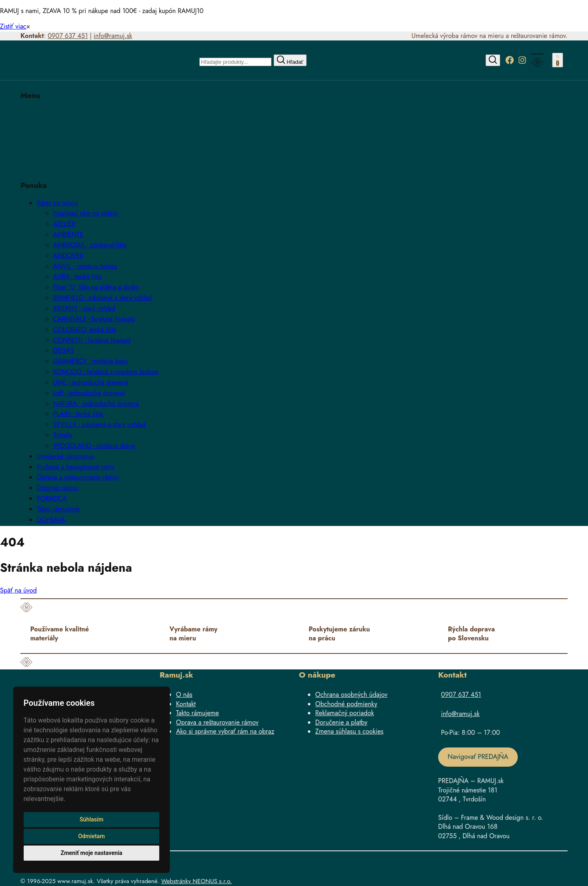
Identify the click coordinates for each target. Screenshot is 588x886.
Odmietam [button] (91, 836)
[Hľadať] (493, 60)
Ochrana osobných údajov (351, 695)
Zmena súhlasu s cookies (349, 731)
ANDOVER (68, 256)
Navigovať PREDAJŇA (478, 757)
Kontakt (186, 704)
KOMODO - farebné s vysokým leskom (106, 372)
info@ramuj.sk (113, 36)
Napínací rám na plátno (86, 213)
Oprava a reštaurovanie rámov (217, 722)
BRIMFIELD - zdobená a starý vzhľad (102, 298)
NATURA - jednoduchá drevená (96, 404)
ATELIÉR (64, 224)
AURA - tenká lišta (77, 276)
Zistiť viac (13, 26)
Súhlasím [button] (91, 819)
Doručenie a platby (341, 722)
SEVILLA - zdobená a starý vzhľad (99, 424)
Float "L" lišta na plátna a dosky (96, 287)
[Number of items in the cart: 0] (558, 60)
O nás (184, 695)
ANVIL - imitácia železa (85, 266)
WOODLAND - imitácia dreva (94, 446)
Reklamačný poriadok (345, 713)
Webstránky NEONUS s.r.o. (197, 881)
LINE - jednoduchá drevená (90, 382)
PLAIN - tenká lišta (78, 414)
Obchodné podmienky (346, 704)
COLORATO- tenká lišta (85, 330)
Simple (62, 435)
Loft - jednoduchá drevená (89, 393)
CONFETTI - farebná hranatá (92, 340)
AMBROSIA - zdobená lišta (90, 245)
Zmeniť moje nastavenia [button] (91, 853)
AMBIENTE (68, 234)
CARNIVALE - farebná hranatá (94, 319)
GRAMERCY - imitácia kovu (90, 361)
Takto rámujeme (197, 713)
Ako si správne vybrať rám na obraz (225, 731)
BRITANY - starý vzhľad (84, 308)
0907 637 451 (68, 36)
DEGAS (63, 350)
